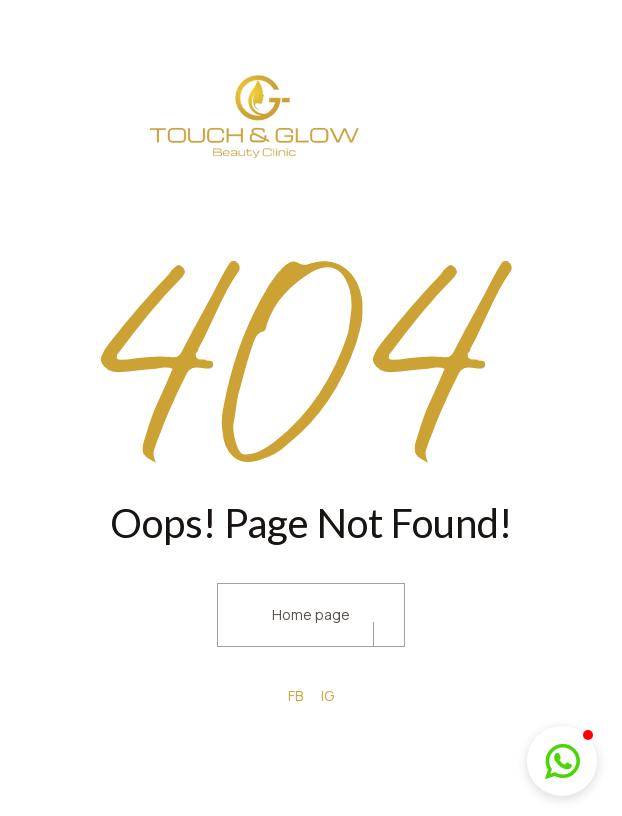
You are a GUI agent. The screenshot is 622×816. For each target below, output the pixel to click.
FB (295, 695)
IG (327, 695)
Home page (311, 614)
